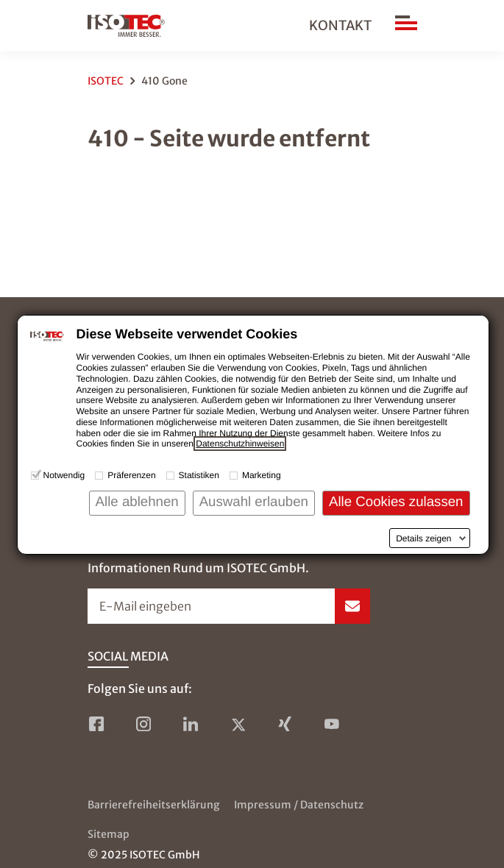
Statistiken (199, 475)
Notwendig (64, 475)
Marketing (262, 475)
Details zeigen (423, 538)
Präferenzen (131, 475)
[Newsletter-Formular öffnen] (229, 606)
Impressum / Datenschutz (299, 805)
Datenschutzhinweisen (240, 444)
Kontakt (340, 25)
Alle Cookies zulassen (396, 501)
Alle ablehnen (137, 501)
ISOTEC (106, 81)
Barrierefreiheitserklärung (153, 805)
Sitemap (109, 834)
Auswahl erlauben (254, 501)
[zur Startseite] (126, 26)
